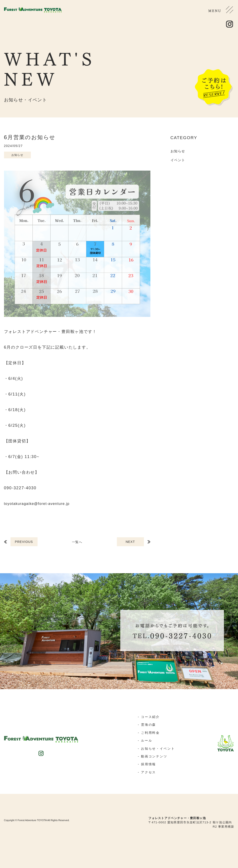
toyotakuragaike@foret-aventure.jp (42, 504)
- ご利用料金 (148, 732)
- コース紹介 (148, 717)
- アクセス (146, 771)
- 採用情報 (146, 764)
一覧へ (77, 542)
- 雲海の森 (146, 725)
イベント (178, 160)
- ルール (144, 740)
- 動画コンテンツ (152, 756)
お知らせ (178, 151)
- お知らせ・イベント (156, 748)
